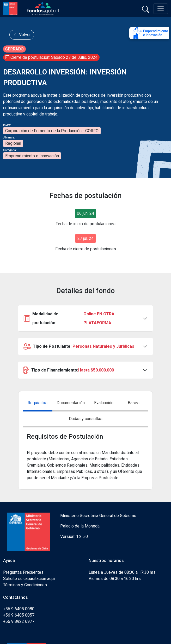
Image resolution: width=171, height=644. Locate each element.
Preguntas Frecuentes (23, 572)
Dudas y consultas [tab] (86, 419)
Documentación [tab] (71, 403)
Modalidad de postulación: (83, 318)
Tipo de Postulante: (79, 346)
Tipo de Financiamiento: (69, 370)
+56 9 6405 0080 (19, 609)
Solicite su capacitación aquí (29, 579)
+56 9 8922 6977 (19, 621)
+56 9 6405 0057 (19, 615)
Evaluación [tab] (104, 403)
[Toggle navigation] (161, 9)
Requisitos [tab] (38, 403)
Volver (22, 35)
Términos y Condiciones (25, 585)
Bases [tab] (134, 403)
